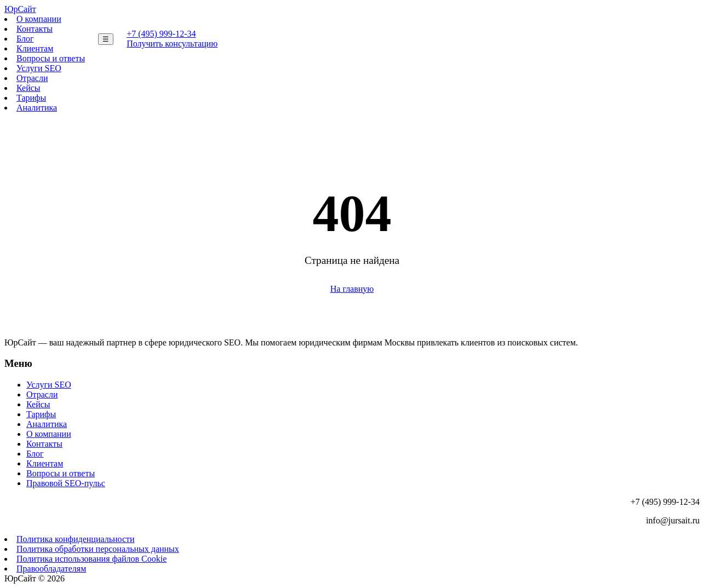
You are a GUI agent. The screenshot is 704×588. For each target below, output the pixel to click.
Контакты (35, 29)
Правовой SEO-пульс (66, 483)
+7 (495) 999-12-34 (161, 34)
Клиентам (35, 48)
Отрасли (32, 78)
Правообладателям (51, 569)
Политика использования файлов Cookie (91, 559)
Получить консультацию (172, 44)
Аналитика (37, 108)
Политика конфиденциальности (76, 539)
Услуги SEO (39, 68)
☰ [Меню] (106, 39)
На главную (352, 289)
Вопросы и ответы (51, 58)
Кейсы (28, 88)
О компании (39, 19)
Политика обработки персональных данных (98, 549)
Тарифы (31, 98)
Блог (25, 39)
